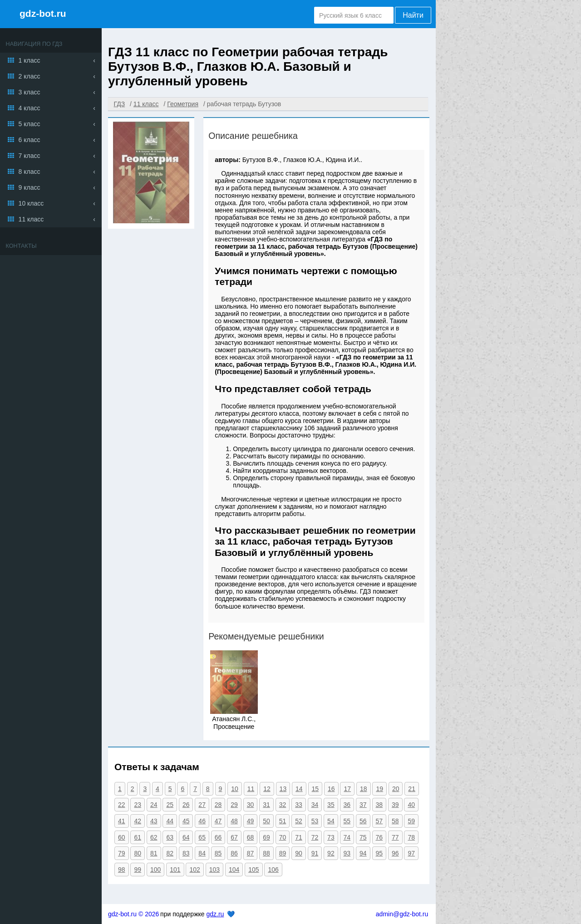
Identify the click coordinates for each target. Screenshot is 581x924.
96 (395, 853)
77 (395, 837)
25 (170, 805)
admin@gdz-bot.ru (402, 914)
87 (251, 853)
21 (412, 789)
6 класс (30, 140)
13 (283, 789)
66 (218, 837)
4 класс (30, 108)
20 (396, 789)
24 (154, 805)
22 (122, 805)
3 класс (30, 92)
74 (347, 837)
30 (251, 805)
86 (234, 853)
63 (170, 837)
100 (155, 870)
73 (331, 837)
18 (364, 789)
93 (347, 853)
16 (331, 789)
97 (411, 853)
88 (266, 853)
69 (266, 837)
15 (315, 789)
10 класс (31, 203)
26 (186, 805)
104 (234, 870)
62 (154, 837)
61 (138, 837)
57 (379, 821)
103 (214, 870)
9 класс (30, 187)
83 (186, 853)
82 (170, 853)
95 (379, 853)
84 (202, 853)
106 (273, 870)
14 (299, 789)
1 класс (30, 60)
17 (347, 789)
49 (251, 821)
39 (395, 805)
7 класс (30, 156)
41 (122, 821)
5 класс (30, 124)
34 (315, 805)
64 (186, 837)
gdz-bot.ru (43, 13)
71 (299, 837)
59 (411, 821)
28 (218, 805)
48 (234, 821)
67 (234, 837)
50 (266, 821)
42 (138, 821)
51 (283, 821)
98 (122, 870)
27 (202, 805)
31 (266, 805)
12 (267, 789)
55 (347, 821)
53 (315, 821)
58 (395, 821)
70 (283, 837)
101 (175, 870)
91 (315, 853)
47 (218, 821)
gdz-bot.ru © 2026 (133, 914)
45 (186, 821)
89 (283, 853)
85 (218, 853)
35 (331, 805)
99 (138, 870)
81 (154, 853)
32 (283, 805)
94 (363, 853)
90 (299, 853)
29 (234, 805)
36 (347, 805)
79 (122, 853)
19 (379, 789)
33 (299, 805)
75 (363, 837)
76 (379, 837)
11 (251, 789)
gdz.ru (215, 914)
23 (138, 805)
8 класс (30, 172)
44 (170, 821)
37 (363, 805)
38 (379, 805)
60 (122, 837)
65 (202, 837)
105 (254, 870)
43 (154, 821)
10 (235, 789)
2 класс (30, 76)
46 (202, 821)
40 (411, 805)
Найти (413, 15)
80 (138, 853)
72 (315, 837)
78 (411, 837)
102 (194, 870)
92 (331, 853)
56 (363, 821)
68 (251, 837)
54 (331, 821)
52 (299, 821)
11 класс (31, 219)
